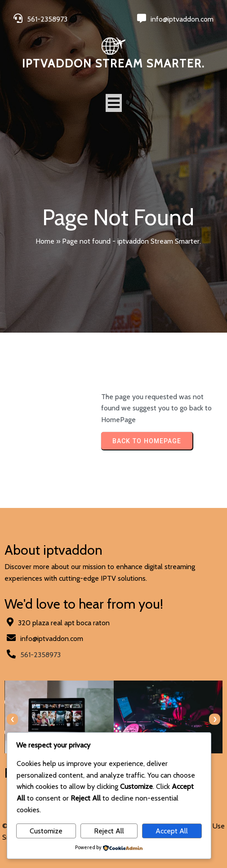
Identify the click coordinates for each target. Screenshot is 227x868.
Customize (46, 831)
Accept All (172, 831)
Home (45, 241)
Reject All (109, 831)
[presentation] (12, 719)
